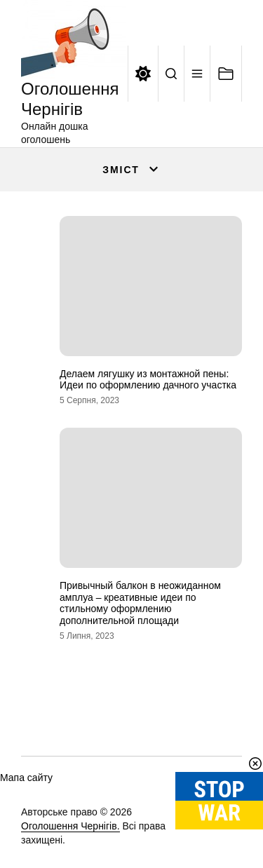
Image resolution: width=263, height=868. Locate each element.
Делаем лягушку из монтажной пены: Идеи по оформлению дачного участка (148, 380)
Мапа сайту (26, 778)
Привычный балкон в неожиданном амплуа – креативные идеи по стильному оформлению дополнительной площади (140, 603)
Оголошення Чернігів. (70, 826)
